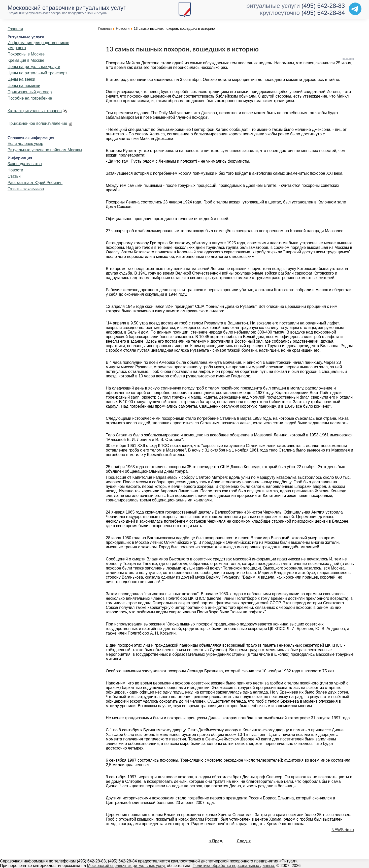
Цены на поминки (24, 86)
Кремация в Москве (26, 60)
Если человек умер (25, 144)
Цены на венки (21, 79)
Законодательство (25, 164)
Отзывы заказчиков (26, 189)
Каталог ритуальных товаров (35, 111)
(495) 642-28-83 (323, 6)
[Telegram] (355, 9)
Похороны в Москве (26, 54)
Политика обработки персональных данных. (234, 866)
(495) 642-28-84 (323, 13)
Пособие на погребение (30, 98)
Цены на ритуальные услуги (34, 67)
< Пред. (216, 841)
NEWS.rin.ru (343, 830)
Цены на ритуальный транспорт (37, 73)
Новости (15, 170)
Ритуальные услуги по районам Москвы (45, 150)
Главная (15, 29)
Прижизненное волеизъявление (37, 123)
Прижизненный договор (30, 92)
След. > (244, 841)
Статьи (14, 176)
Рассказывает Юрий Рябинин (35, 183)
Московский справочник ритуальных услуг (127, 866)
